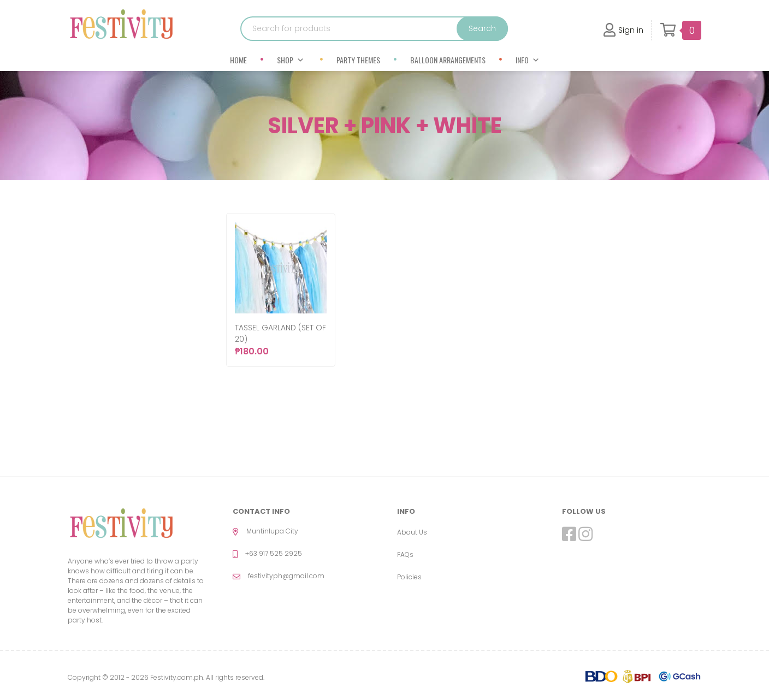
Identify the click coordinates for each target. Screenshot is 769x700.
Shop (291, 60)
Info (528, 60)
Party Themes (358, 60)
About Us (412, 532)
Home (238, 60)
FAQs (405, 554)
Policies (409, 577)
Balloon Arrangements (448, 60)
